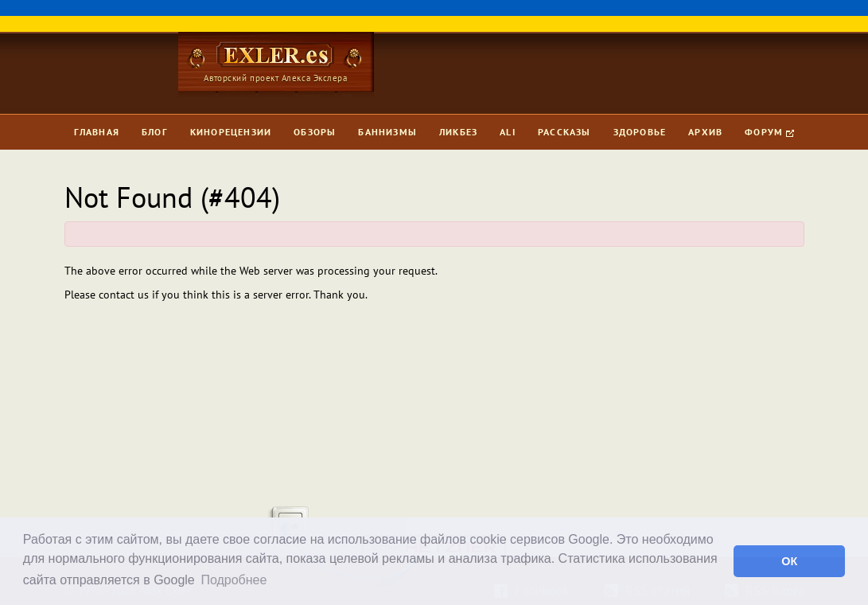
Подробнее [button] (234, 580)
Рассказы (564, 132)
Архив (705, 132)
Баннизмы (387, 132)
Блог (155, 132)
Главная (97, 132)
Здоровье (640, 132)
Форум (769, 132)
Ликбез (458, 132)
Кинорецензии (231, 132)
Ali (508, 132)
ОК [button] (789, 561)
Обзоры (315, 132)
